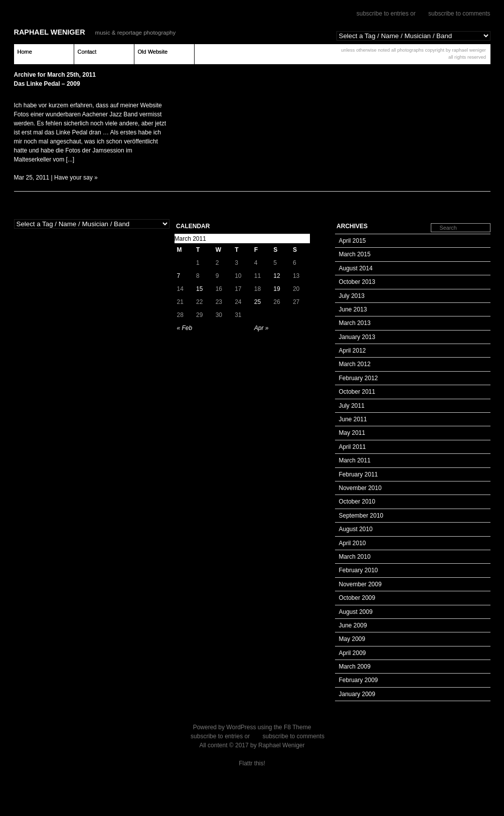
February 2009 (359, 680)
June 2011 (353, 419)
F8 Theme (297, 727)
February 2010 (359, 570)
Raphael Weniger (50, 32)
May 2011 (352, 433)
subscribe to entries (383, 14)
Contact (87, 52)
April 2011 (353, 447)
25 (258, 302)
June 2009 (353, 625)
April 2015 (353, 241)
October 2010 (357, 502)
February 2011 (359, 474)
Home (25, 52)
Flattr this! (252, 763)
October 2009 (357, 598)
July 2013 (352, 296)
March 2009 (355, 667)
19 (277, 289)
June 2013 (353, 309)
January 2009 (357, 694)
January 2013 (357, 337)
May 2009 (352, 639)
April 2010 (353, 543)
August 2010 (356, 529)
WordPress (241, 727)
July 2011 (352, 406)
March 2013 (355, 323)
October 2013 (357, 282)
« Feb (185, 328)
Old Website (153, 52)
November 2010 (360, 488)
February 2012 (359, 378)
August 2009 (356, 612)
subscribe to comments (459, 14)
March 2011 (355, 460)
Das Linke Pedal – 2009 (47, 84)
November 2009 (360, 584)
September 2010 (361, 516)
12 (277, 276)
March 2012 (355, 364)
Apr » (262, 328)
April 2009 (353, 653)
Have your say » (76, 178)
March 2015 (355, 254)
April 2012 (353, 351)
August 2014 (356, 268)
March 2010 (355, 557)
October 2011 (357, 392)
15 (199, 289)
